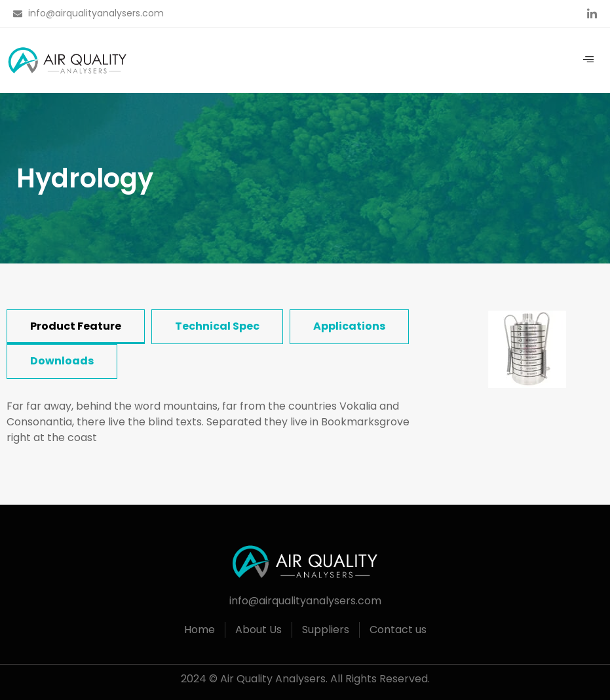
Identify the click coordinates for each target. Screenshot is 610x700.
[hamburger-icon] (589, 60)
